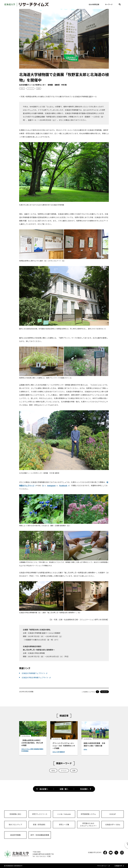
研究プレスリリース (40, 814)
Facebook (63, 485)
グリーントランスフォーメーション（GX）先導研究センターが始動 (64, 746)
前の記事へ (44, 789)
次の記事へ (84, 789)
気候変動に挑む (15, 814)
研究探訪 (26, 751)
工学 (58, 752)
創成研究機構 (15, 835)
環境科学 (62, 752)
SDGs (22, 89)
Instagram (51, 485)
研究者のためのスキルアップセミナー (88, 824)
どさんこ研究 (29, 749)
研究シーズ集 (64, 824)
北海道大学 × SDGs (113, 824)
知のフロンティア (15, 824)
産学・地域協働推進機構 (40, 835)
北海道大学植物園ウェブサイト (33, 673)
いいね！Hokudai (64, 814)
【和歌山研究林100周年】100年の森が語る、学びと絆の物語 (32, 743)
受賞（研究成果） (40, 824)
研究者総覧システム (88, 814)
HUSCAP (113, 814)
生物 (38, 89)
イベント (30, 89)
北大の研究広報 (94, 4)
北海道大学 (118, 866)
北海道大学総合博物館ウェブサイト (35, 677)
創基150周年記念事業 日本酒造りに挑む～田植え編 (94, 744)
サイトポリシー (102, 866)
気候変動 (36, 749)
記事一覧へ (64, 789)
